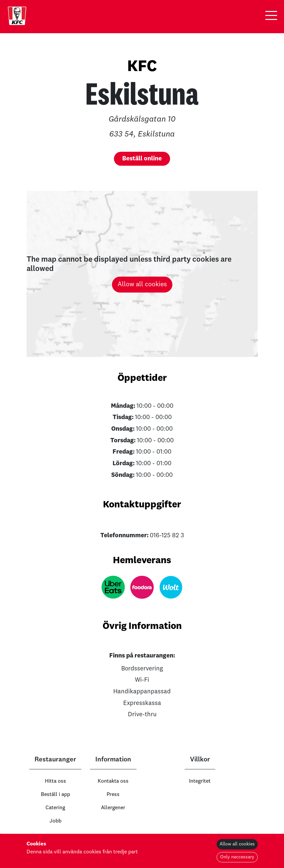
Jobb (55, 821)
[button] (271, 15)
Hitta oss (55, 781)
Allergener (113, 808)
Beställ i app (55, 795)
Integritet (200, 781)
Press (113, 795)
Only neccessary (237, 857)
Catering (55, 808)
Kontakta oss (113, 781)
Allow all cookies (142, 285)
